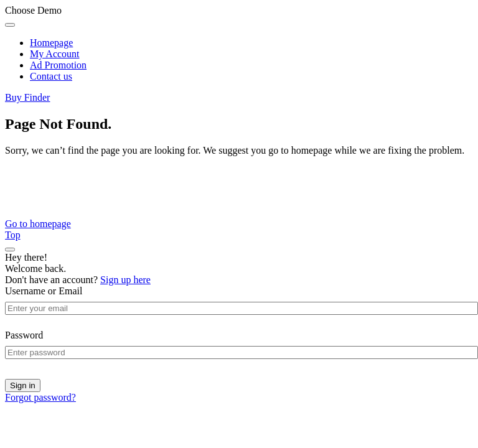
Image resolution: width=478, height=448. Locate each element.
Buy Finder (27, 97)
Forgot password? (40, 397)
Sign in (23, 385)
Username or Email (44, 291)
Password (24, 335)
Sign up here (125, 280)
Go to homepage (38, 224)
